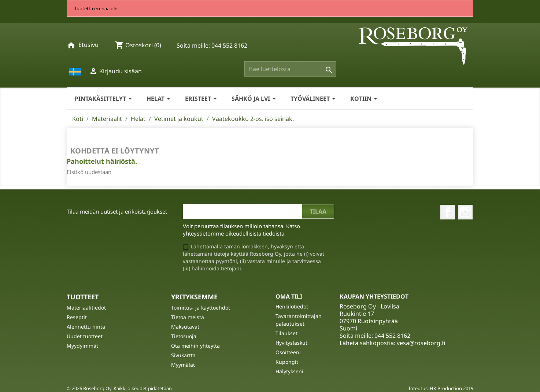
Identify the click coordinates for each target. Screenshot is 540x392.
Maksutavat (185, 327)
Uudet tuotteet (85, 336)
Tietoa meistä (188, 317)
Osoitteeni (288, 352)
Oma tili (289, 296)
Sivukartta (183, 355)
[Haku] (290, 69)
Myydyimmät (82, 346)
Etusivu (88, 45)
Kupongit (287, 362)
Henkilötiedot (292, 306)
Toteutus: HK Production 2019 (441, 388)
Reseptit (77, 317)
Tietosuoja (184, 336)
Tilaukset (286, 333)
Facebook (448, 212)
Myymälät (183, 365)
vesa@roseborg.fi (421, 343)
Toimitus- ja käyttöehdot (201, 308)
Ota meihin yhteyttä (195, 346)
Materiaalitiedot (86, 308)
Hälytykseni (289, 371)
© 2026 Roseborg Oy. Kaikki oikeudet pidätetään (119, 388)
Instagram (465, 212)
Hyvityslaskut (291, 343)
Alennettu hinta (86, 327)
